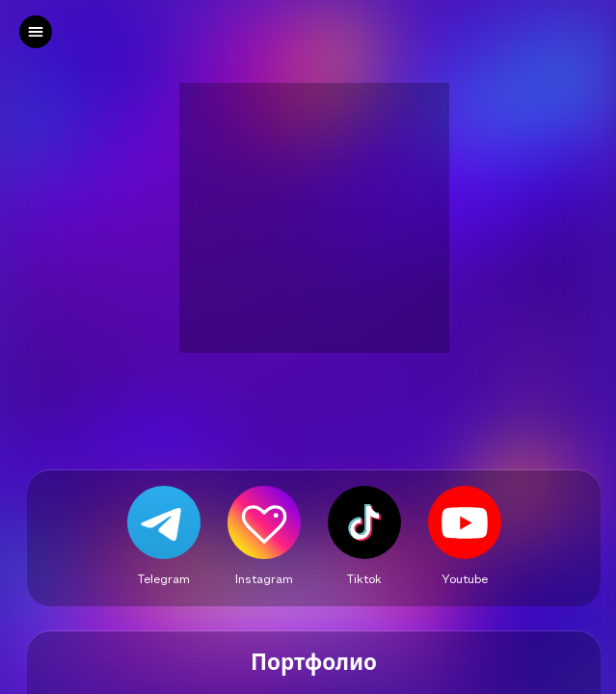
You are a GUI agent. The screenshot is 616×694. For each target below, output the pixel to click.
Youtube (465, 578)
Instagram (264, 578)
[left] (36, 32)
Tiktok (364, 578)
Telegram (164, 578)
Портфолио (314, 663)
